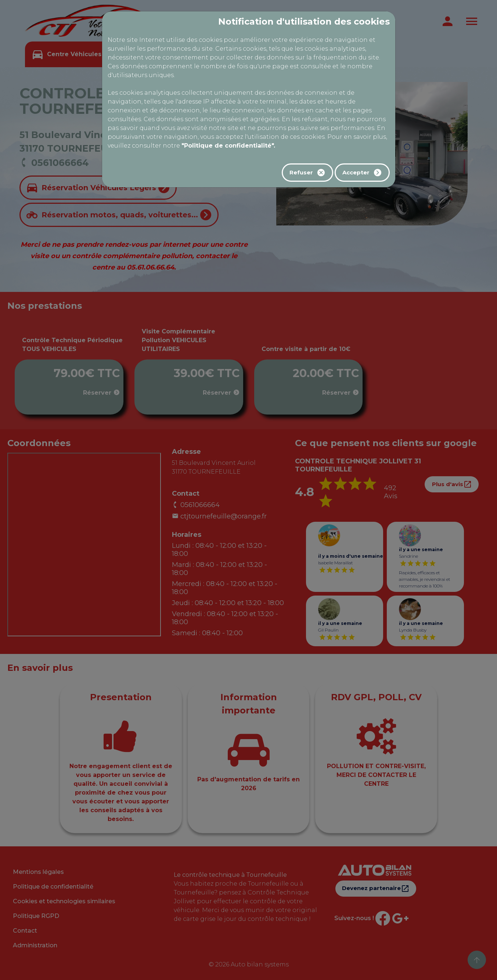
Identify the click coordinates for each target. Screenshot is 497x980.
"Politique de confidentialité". (228, 146)
